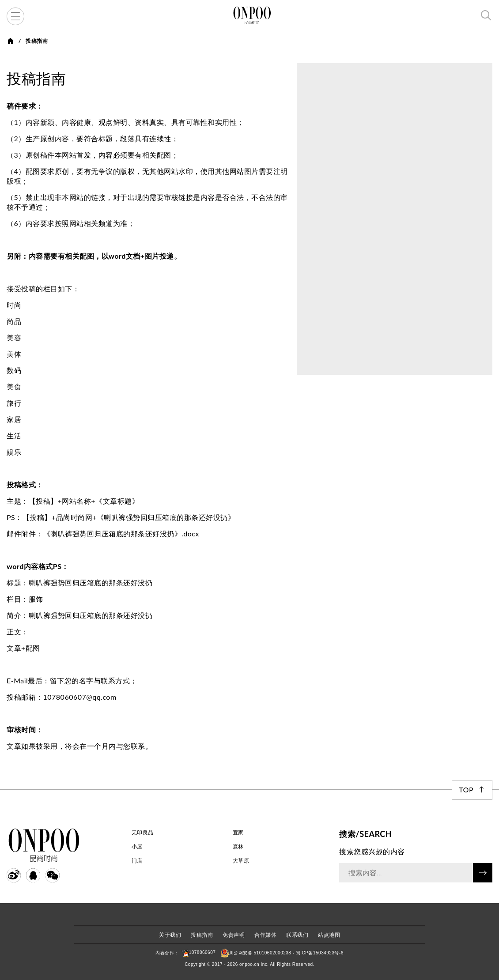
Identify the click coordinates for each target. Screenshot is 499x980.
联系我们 (297, 935)
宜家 (238, 832)
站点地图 (329, 935)
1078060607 (197, 952)
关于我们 (170, 935)
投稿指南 (202, 935)
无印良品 (143, 832)
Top (466, 790)
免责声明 (234, 935)
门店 (137, 861)
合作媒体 (265, 935)
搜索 (483, 873)
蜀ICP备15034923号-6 (320, 952)
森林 (238, 846)
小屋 (137, 846)
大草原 (241, 861)
